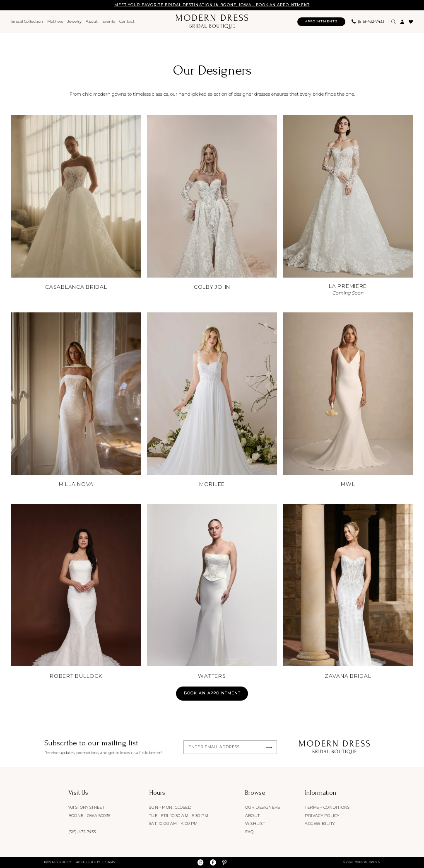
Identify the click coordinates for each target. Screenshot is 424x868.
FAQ (249, 832)
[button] (402, 22)
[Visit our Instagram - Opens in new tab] (200, 863)
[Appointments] (321, 22)
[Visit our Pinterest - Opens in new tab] (224, 863)
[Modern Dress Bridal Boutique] (212, 22)
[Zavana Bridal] (348, 592)
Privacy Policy (58, 862)
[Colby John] (212, 203)
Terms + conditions (327, 807)
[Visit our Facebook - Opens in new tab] (213, 863)
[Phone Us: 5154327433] (368, 22)
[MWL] (348, 401)
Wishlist (255, 823)
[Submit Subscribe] (269, 747)
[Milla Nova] (76, 401)
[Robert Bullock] (76, 592)
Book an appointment (212, 693)
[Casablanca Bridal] (76, 203)
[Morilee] (212, 401)
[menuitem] (27, 22)
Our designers (263, 807)
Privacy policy (322, 816)
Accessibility (320, 823)
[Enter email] (230, 747)
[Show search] (394, 22)
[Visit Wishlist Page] (411, 22)
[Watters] (212, 592)
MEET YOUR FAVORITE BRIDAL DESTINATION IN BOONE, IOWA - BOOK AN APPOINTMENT (212, 5)
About (253, 816)
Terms (110, 862)
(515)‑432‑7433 (82, 832)
